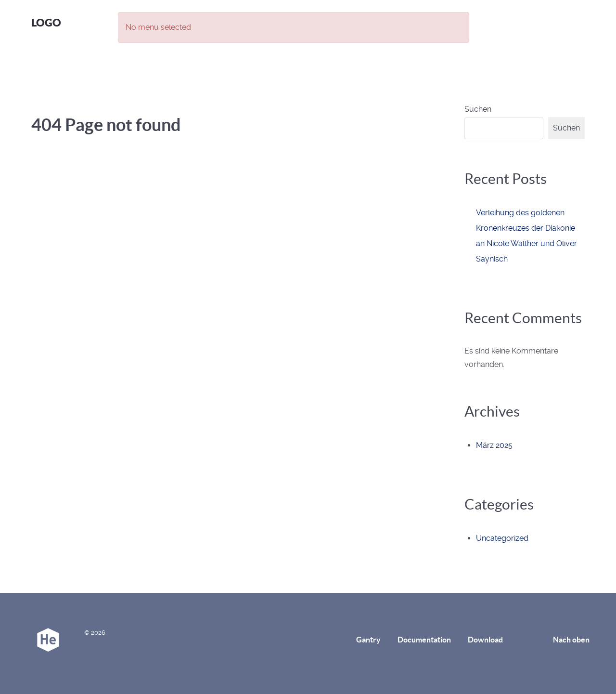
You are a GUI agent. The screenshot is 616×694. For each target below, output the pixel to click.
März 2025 (494, 445)
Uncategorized (502, 538)
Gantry (368, 640)
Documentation (424, 640)
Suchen (478, 109)
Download (485, 640)
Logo (46, 22)
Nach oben (571, 640)
